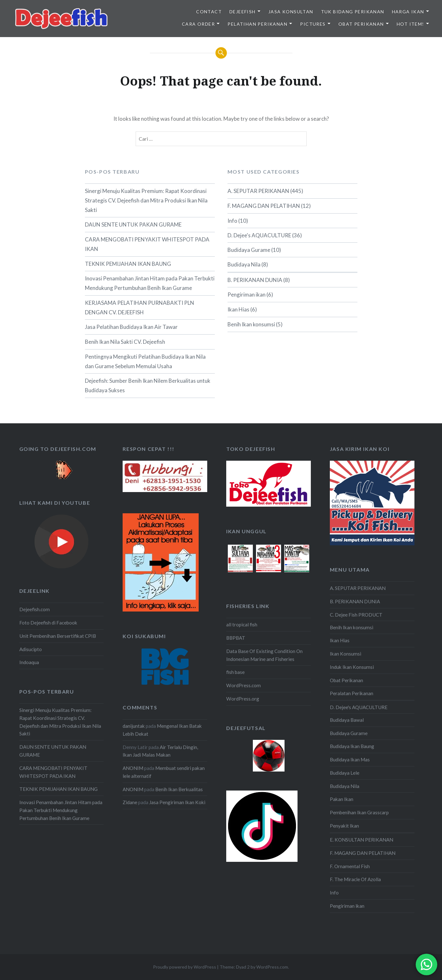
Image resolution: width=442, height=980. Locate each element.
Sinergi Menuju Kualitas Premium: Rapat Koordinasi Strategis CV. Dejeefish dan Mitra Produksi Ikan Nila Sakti (146, 200)
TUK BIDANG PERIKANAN (353, 12)
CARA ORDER (198, 24)
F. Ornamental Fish (350, 866)
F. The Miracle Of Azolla (355, 879)
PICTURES (313, 24)
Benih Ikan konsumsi (251, 324)
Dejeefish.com (35, 609)
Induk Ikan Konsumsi (352, 667)
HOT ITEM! (410, 24)
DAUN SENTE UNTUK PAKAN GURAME (133, 224)
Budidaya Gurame (249, 250)
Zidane (130, 802)
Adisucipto (31, 649)
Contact (209, 12)
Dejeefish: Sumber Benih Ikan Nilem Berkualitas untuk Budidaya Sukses (148, 385)
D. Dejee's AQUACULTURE (259, 235)
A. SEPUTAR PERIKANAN (258, 191)
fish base (235, 672)
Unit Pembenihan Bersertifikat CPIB (58, 636)
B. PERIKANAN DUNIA (255, 280)
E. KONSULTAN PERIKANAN (362, 840)
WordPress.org (243, 699)
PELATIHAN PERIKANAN (257, 24)
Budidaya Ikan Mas (350, 759)
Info (232, 221)
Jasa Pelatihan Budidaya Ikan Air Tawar (131, 327)
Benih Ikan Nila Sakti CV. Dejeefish (125, 342)
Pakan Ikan (342, 799)
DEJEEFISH (243, 12)
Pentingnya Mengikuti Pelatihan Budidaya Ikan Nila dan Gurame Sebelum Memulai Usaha (145, 361)
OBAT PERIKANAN (361, 24)
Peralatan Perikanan (352, 693)
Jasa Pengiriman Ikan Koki (177, 802)
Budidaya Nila (244, 264)
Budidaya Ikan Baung (352, 746)
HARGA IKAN (408, 12)
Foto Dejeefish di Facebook (48, 623)
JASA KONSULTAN (291, 12)
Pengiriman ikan (247, 295)
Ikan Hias (238, 309)
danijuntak (134, 726)
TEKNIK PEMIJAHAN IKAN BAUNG (128, 264)
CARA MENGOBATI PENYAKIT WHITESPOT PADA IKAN (147, 244)
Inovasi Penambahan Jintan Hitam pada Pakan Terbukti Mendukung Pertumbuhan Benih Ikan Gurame (150, 283)
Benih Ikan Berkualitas (179, 789)
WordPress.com (243, 685)
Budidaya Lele (345, 773)
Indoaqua (29, 662)
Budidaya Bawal (347, 720)
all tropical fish (242, 625)
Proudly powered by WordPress (185, 967)
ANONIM (133, 768)
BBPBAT (236, 638)
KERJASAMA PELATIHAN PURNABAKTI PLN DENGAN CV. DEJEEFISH (140, 307)
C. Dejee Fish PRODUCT (356, 615)
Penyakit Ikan (344, 826)
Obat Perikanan (346, 680)
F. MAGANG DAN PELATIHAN (264, 206)
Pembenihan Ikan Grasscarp (359, 812)
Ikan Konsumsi (346, 654)
